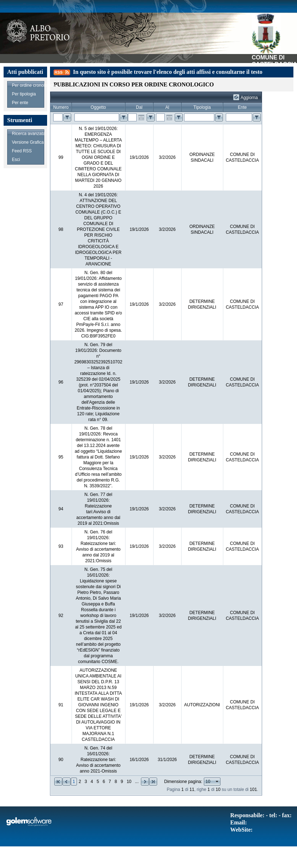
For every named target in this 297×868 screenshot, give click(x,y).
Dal (139, 107)
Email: (238, 822)
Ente (243, 107)
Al (167, 107)
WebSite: (241, 830)
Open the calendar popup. (141, 117)
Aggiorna (249, 98)
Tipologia (202, 107)
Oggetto (98, 107)
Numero (61, 107)
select (217, 782)
